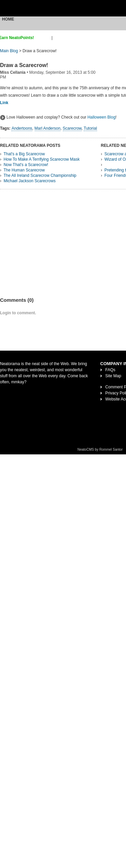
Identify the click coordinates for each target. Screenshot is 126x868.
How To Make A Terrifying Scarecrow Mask (42, 159)
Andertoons (22, 128)
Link (4, 103)
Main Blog (9, 51)
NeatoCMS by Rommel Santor (100, 449)
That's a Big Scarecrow (24, 154)
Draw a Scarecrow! (24, 65)
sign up (44, 38)
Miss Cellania (13, 72)
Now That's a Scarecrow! (26, 165)
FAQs (110, 370)
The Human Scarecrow (24, 170)
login (58, 38)
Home (8, 19)
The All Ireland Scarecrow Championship (40, 175)
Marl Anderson (48, 128)
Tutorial (90, 128)
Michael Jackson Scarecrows (30, 181)
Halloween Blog (101, 117)
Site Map (113, 376)
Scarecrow (72, 128)
